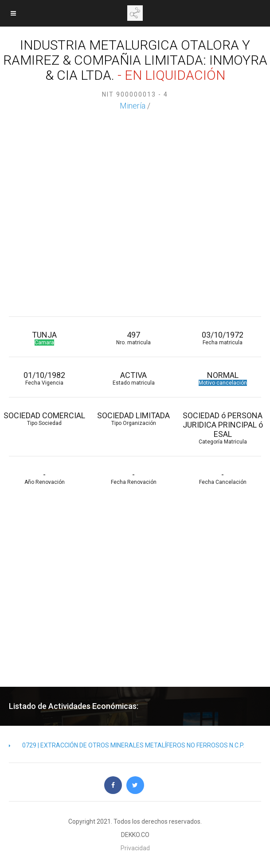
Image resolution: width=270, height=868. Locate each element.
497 (134, 338)
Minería (133, 106)
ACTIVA (134, 378)
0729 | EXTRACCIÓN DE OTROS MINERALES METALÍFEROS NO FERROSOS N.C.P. (127, 745)
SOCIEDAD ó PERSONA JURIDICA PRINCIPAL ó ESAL (223, 428)
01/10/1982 (45, 378)
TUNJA (45, 338)
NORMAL (223, 378)
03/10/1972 (223, 338)
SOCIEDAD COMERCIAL (45, 418)
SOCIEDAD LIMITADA (134, 418)
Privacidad (135, 848)
